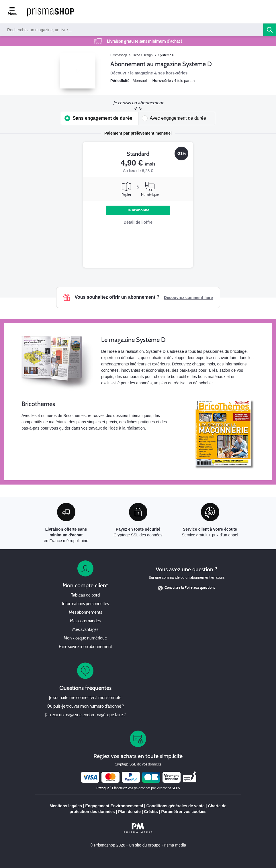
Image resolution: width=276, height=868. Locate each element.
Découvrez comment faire (188, 298)
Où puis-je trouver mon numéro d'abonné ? (85, 707)
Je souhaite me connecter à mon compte (85, 698)
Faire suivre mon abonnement (85, 647)
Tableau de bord (85, 596)
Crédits (151, 812)
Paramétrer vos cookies (184, 812)
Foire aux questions (200, 588)
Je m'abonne (138, 210)
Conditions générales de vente (176, 806)
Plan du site (129, 812)
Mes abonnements (85, 613)
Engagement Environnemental (114, 806)
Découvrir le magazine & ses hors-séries (149, 73)
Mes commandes (85, 621)
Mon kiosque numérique (85, 638)
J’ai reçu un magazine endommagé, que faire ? (85, 715)
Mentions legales (66, 806)
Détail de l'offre (138, 222)
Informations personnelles (85, 604)
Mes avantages (85, 630)
